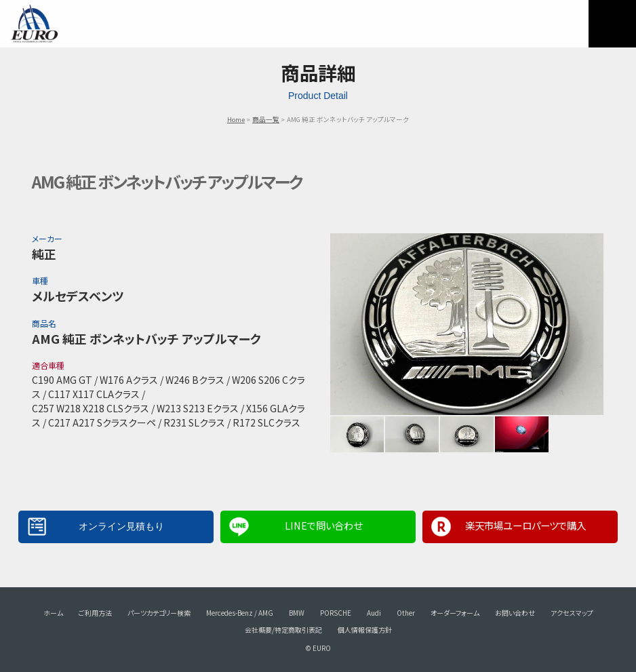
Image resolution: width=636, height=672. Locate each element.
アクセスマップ (572, 613)
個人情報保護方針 (365, 630)
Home (236, 119)
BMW (297, 613)
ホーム (53, 613)
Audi (374, 613)
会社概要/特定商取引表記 (283, 630)
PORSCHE (336, 613)
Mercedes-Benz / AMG (240, 613)
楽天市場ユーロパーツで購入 (525, 525)
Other (406, 613)
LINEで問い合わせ (323, 525)
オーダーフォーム (455, 613)
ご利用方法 (95, 613)
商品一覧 (266, 119)
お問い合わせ (515, 613)
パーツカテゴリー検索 (159, 613)
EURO (34, 24)
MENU (612, 24)
